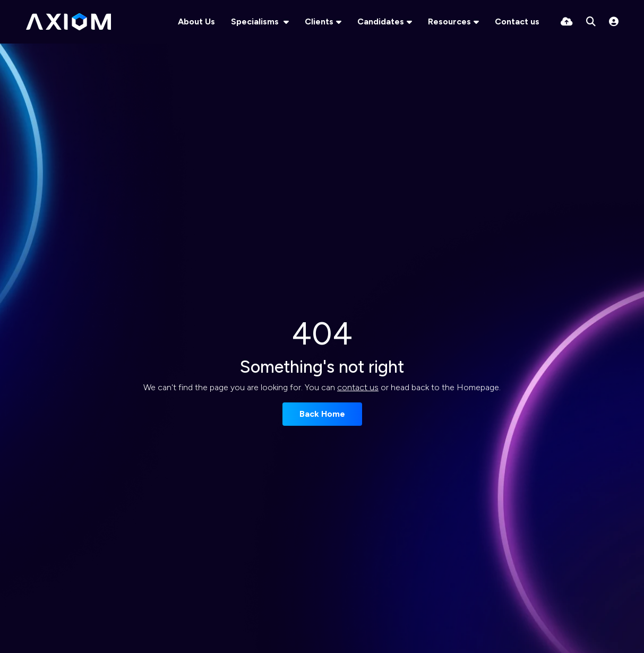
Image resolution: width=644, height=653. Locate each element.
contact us (358, 387)
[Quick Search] (591, 22)
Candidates (381, 22)
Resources (449, 22)
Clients (319, 22)
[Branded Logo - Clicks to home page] (68, 22)
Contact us (517, 22)
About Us (196, 22)
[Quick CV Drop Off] (567, 22)
